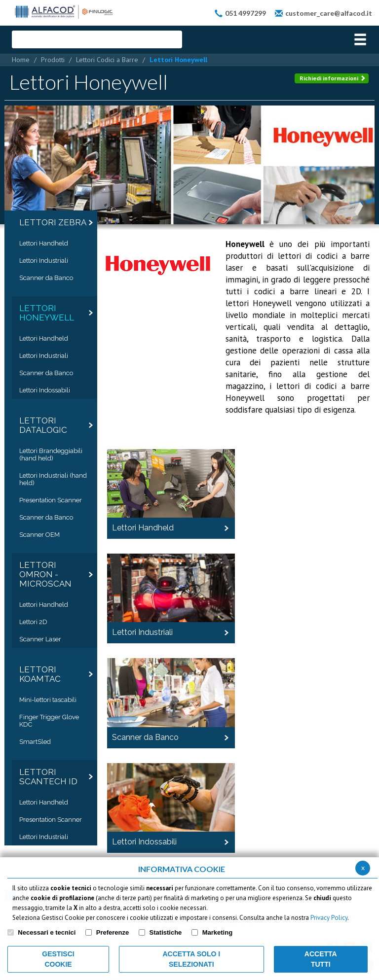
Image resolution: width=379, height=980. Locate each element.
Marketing (217, 932)
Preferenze (113, 932)
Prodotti (53, 60)
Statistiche (166, 932)
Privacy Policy (329, 918)
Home (21, 60)
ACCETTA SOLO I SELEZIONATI (191, 959)
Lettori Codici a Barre (107, 60)
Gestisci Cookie (58, 959)
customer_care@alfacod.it (329, 13)
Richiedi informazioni (333, 78)
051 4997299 (246, 13)
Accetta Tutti (321, 959)
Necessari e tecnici (47, 932)
